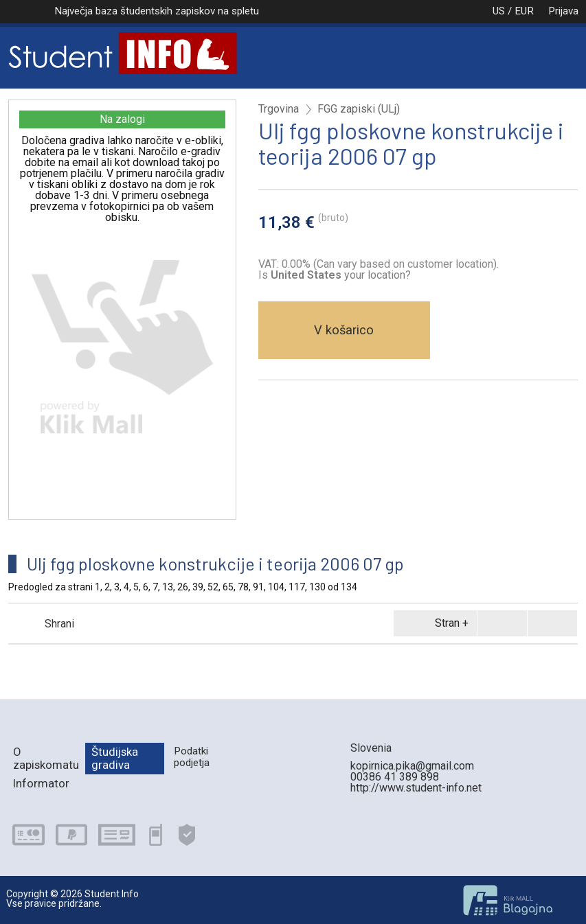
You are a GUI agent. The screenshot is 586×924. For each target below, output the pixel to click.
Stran (433, 623)
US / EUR (499, 11)
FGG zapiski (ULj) (359, 109)
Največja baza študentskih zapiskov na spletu (157, 11)
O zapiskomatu (46, 758)
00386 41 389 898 (395, 777)
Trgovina (279, 109)
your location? (341, 275)
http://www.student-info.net (416, 788)
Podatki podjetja (192, 757)
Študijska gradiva (115, 758)
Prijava (563, 11)
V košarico (344, 330)
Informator (41, 783)
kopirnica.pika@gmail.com (412, 766)
